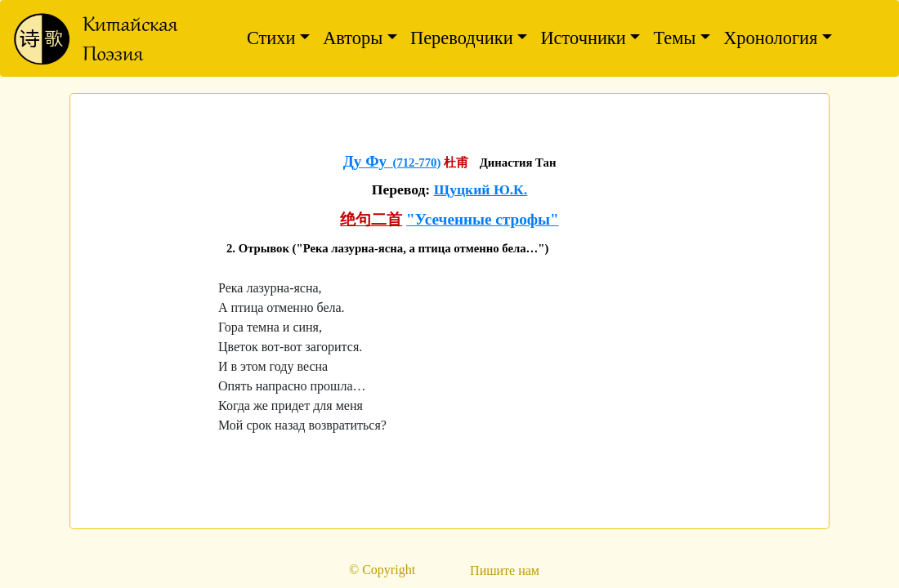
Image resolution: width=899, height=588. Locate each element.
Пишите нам (505, 570)
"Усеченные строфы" (483, 219)
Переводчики (462, 38)
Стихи (271, 38)
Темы (674, 38)
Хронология (770, 38)
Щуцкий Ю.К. (481, 189)
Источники (583, 38)
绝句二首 (371, 219)
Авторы (353, 38)
